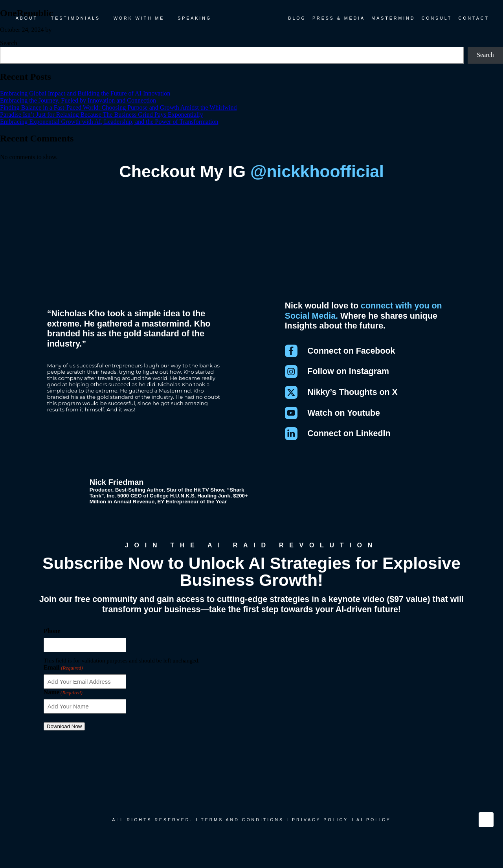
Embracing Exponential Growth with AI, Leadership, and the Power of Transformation (109, 122)
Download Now (64, 734)
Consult (437, 18)
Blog (297, 18)
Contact (474, 18)
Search (9, 43)
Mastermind (393, 18)
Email (63, 675)
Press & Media (339, 18)
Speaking (195, 18)
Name (63, 700)
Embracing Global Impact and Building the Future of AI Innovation (85, 93)
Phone (52, 639)
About (27, 18)
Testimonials (76, 18)
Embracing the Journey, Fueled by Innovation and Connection (78, 100)
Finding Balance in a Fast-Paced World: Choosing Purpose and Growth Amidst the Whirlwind (118, 107)
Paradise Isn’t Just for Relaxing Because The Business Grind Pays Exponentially (102, 115)
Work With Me (139, 18)
